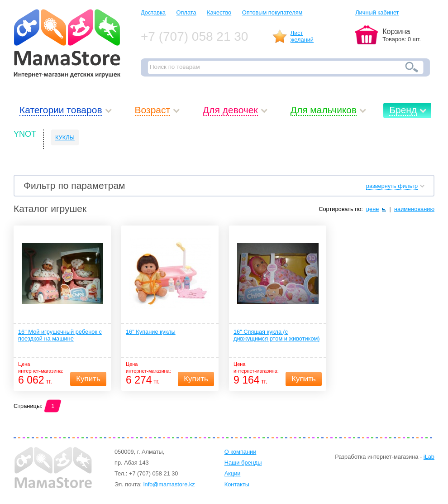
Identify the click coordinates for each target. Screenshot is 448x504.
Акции (233, 473)
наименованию (414, 209)
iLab (429, 457)
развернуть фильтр (392, 186)
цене (373, 209)
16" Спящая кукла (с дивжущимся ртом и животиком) (277, 335)
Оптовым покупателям (272, 12)
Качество (219, 12)
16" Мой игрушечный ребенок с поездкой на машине (60, 335)
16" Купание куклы (151, 332)
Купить (88, 379)
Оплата (186, 12)
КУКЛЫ (65, 137)
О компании (241, 452)
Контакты (237, 484)
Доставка (153, 12)
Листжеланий (302, 36)
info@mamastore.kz (169, 484)
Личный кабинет (377, 12)
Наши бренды (243, 463)
